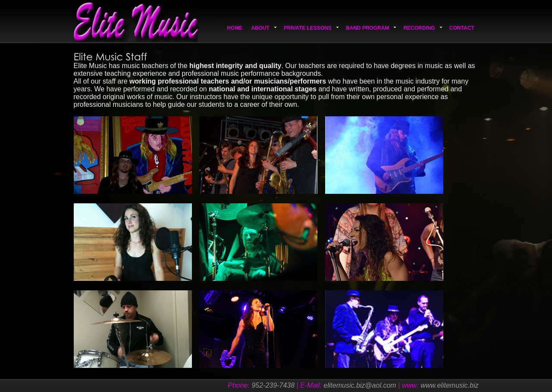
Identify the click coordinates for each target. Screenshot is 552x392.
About (264, 28)
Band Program (371, 28)
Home (235, 28)
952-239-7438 (273, 385)
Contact (462, 28)
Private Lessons (311, 28)
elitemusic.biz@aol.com (360, 385)
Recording (422, 28)
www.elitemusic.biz (449, 385)
